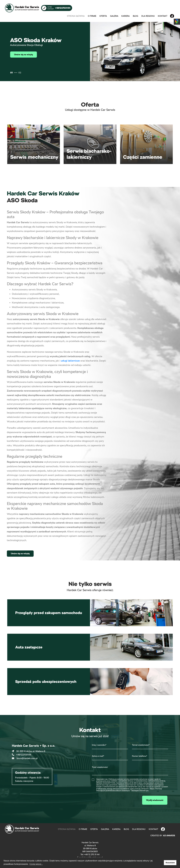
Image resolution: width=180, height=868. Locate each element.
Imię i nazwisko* (99, 745)
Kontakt (163, 16)
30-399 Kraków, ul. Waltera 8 (29, 751)
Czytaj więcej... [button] (36, 864)
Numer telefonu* (140, 756)
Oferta (103, 16)
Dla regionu (148, 16)
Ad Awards (169, 836)
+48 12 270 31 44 (92, 854)
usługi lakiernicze (70, 361)
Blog (135, 16)
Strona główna (76, 16)
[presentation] (111, 800)
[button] (161, 863)
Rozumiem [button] (170, 863)
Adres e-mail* (98, 756)
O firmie (92, 16)
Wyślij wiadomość (155, 800)
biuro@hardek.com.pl (25, 758)
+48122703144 (21, 755)
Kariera (125, 16)
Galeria (114, 16)
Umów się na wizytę (23, 55)
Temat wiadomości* (141, 745)
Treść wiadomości (100, 767)
